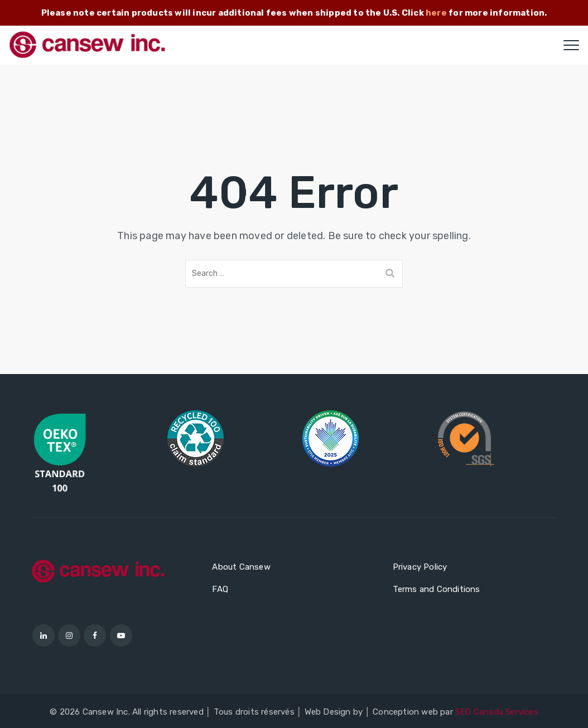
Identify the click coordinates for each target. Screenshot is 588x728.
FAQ (220, 589)
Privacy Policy (420, 567)
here (436, 13)
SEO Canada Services (497, 712)
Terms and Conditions (437, 589)
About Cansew (241, 567)
